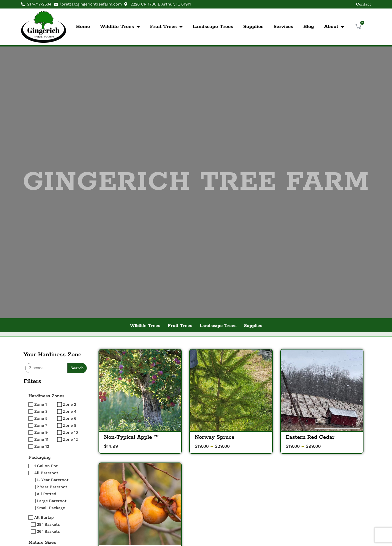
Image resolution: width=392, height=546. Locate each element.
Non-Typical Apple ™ (131, 437)
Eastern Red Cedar (310, 437)
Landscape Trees (213, 27)
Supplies (253, 27)
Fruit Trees (166, 27)
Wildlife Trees (120, 27)
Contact (363, 4)
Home (83, 27)
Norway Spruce (215, 437)
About (334, 27)
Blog (309, 27)
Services (283, 27)
